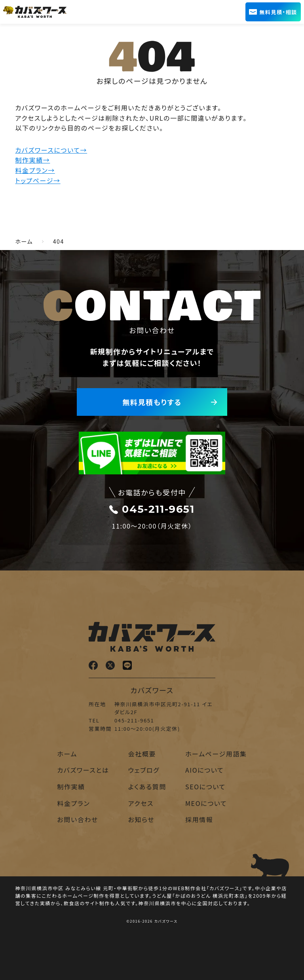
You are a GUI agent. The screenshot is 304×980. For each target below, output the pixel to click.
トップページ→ (38, 180)
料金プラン (73, 803)
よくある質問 (147, 787)
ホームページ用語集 (216, 754)
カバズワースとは (83, 770)
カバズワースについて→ (51, 150)
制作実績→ (32, 160)
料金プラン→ (35, 170)
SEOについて (205, 787)
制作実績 (71, 787)
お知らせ (142, 819)
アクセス (141, 803)
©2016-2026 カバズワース (152, 921)
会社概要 (142, 754)
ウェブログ (144, 770)
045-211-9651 (152, 509)
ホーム (67, 754)
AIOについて (204, 770)
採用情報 (199, 819)
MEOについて (206, 803)
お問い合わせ (78, 819)
